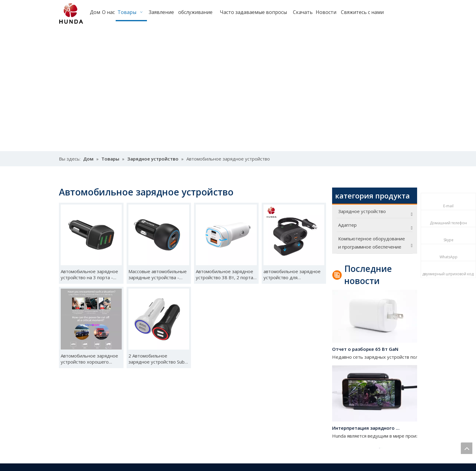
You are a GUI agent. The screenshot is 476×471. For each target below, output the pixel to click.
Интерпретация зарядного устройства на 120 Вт (366, 429)
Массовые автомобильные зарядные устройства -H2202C (158, 274)
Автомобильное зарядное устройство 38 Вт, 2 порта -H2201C (226, 274)
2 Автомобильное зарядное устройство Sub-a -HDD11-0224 (159, 359)
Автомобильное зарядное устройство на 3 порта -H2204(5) (89, 274)
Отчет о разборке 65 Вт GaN (365, 350)
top (467, 448)
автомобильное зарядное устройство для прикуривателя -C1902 (292, 274)
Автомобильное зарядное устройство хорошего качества (89, 359)
